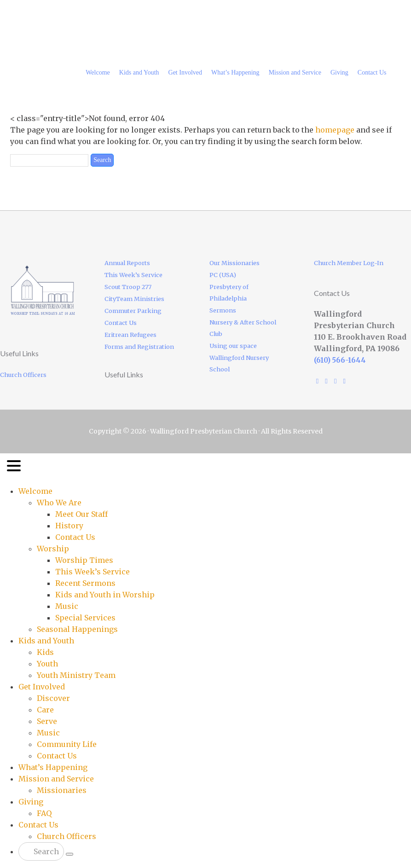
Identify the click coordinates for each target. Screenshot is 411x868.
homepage (335, 130)
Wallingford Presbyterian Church (88, 21)
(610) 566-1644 (340, 360)
